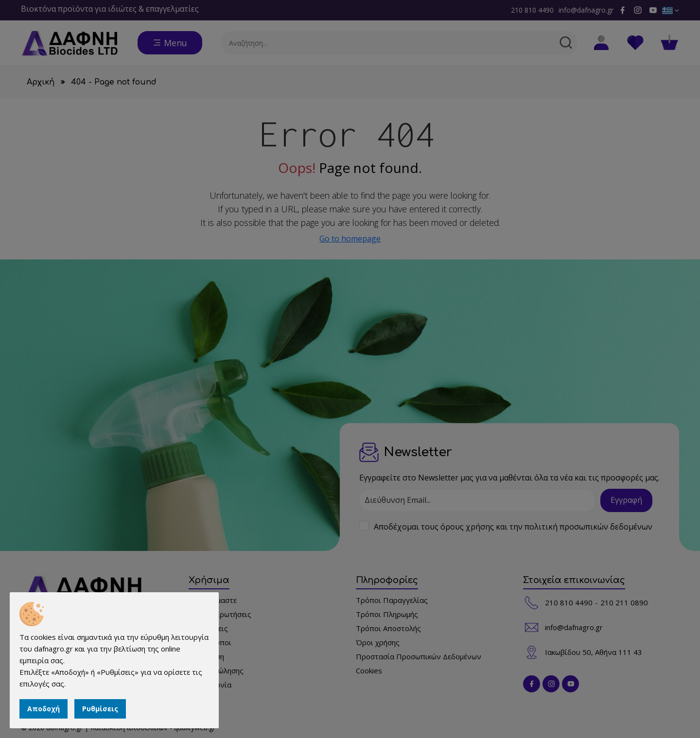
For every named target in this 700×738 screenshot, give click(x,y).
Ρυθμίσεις (100, 709)
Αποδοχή (44, 709)
